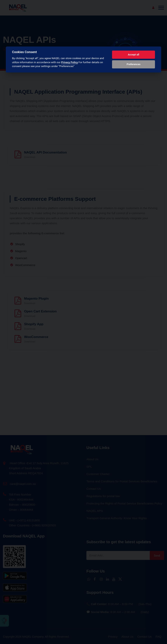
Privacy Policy (70, 62)
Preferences (134, 64)
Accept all (133, 55)
